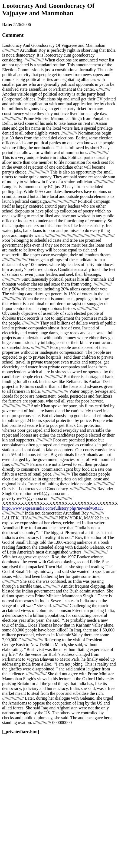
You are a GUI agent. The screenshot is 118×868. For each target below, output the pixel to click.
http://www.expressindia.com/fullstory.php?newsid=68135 (53, 508)
